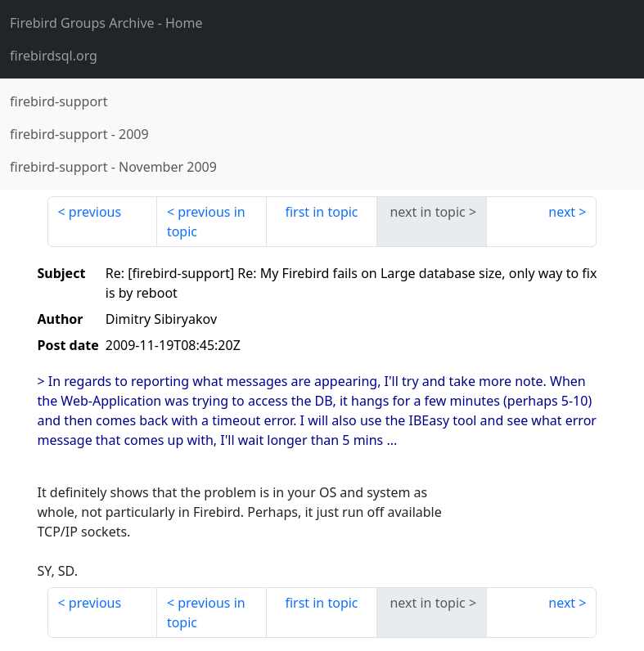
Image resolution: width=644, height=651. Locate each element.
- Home (106, 23)
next (562, 212)
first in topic (321, 212)
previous (95, 212)
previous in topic (206, 222)
